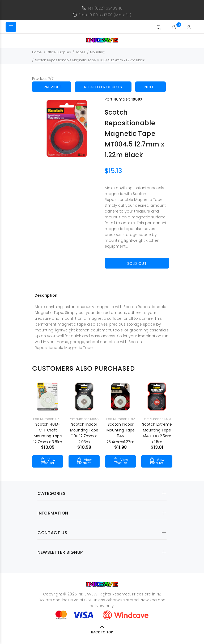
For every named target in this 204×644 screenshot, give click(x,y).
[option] (48, 419)
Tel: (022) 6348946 (105, 8)
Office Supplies (59, 52)
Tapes (80, 52)
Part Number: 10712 (121, 419)
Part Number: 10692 (84, 419)
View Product (48, 461)
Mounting (98, 52)
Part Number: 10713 (157, 419)
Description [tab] (46, 295)
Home (37, 52)
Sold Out (137, 263)
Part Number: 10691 (48, 419)
